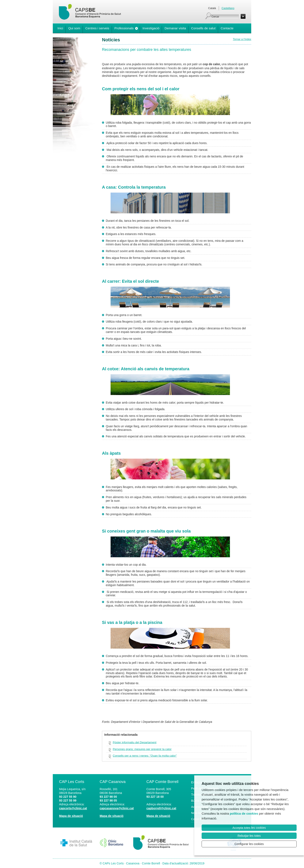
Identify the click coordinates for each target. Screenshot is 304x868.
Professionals (124, 28)
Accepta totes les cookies (249, 828)
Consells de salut (203, 28)
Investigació (151, 28)
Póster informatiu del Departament (135, 742)
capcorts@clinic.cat (73, 808)
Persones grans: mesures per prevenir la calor (142, 749)
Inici (60, 28)
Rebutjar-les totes (249, 836)
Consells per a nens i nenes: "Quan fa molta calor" (145, 756)
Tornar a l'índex (242, 39)
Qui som (74, 28)
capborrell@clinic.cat (161, 808)
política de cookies (244, 813)
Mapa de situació (71, 816)
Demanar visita (175, 28)
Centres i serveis (97, 28)
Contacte (227, 28)
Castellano (228, 8)
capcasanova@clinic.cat (117, 808)
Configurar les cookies (249, 844)
